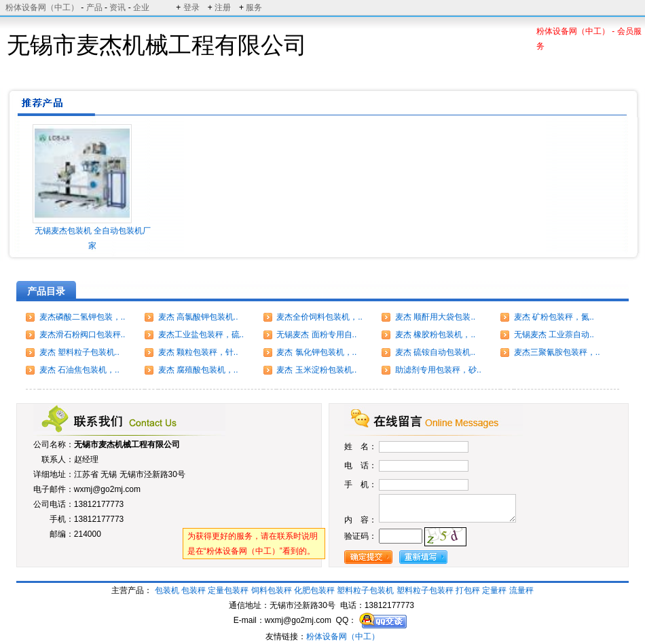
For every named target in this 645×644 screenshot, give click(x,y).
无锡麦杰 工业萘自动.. (554, 335)
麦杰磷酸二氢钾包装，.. (82, 317)
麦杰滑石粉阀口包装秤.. (82, 335)
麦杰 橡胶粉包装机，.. (435, 335)
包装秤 (193, 590)
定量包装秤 (228, 590)
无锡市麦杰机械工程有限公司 (127, 444)
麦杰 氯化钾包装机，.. (316, 352)
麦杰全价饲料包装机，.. (319, 317)
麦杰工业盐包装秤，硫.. (201, 335)
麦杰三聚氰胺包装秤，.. (557, 352)
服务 (254, 7)
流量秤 (521, 590)
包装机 (167, 590)
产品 (94, 7)
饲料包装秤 (272, 590)
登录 (191, 7)
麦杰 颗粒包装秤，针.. (198, 352)
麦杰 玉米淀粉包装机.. (316, 370)
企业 (141, 7)
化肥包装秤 (314, 590)
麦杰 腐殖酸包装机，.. (198, 370)
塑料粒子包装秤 (425, 590)
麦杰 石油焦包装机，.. (79, 370)
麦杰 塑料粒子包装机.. (79, 352)
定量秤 (494, 590)
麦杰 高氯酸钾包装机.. (198, 317)
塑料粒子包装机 (365, 590)
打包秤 (468, 590)
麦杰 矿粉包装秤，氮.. (554, 317)
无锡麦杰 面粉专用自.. (316, 335)
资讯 (117, 7)
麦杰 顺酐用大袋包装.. (435, 317)
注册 (223, 7)
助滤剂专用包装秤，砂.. (438, 370)
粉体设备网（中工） (42, 7)
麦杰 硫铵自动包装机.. (435, 352)
